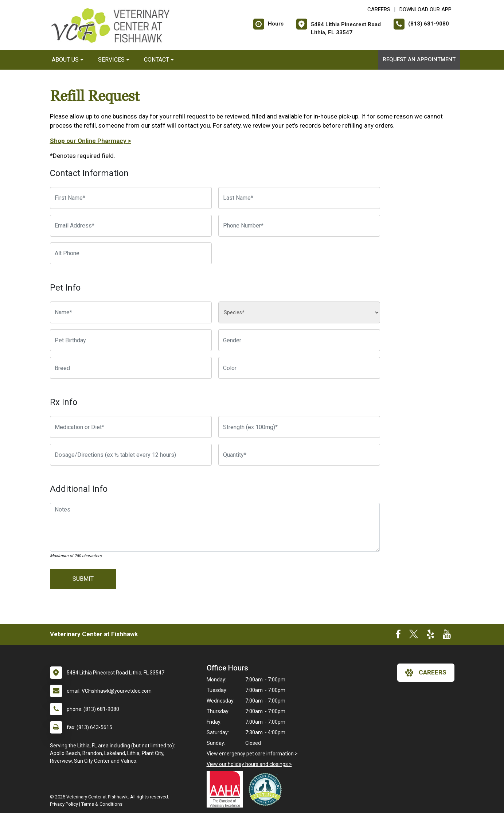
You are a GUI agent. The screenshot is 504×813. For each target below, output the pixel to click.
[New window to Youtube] (447, 636)
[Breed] (131, 368)
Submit (83, 579)
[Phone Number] (299, 226)
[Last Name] (299, 198)
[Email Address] (131, 226)
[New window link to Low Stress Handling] (267, 789)
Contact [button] (159, 60)
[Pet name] (131, 312)
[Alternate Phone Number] (131, 253)
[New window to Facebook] (398, 636)
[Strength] (299, 427)
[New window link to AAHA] (227, 789)
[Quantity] (299, 455)
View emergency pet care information (250, 754)
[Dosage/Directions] (131, 455)
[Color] (299, 368)
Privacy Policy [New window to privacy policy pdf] (64, 804)
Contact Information (89, 173)
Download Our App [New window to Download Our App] (425, 9)
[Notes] (215, 527)
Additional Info (79, 489)
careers (426, 673)
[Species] (299, 312)
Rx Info (64, 402)
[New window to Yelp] (430, 636)
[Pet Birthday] (131, 340)
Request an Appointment (419, 59)
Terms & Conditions (102, 804)
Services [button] (114, 60)
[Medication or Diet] (131, 427)
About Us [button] (68, 60)
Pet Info (65, 288)
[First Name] (131, 198)
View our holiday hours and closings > (249, 764)
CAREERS (379, 9)
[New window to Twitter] (414, 636)
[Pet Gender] (299, 340)
